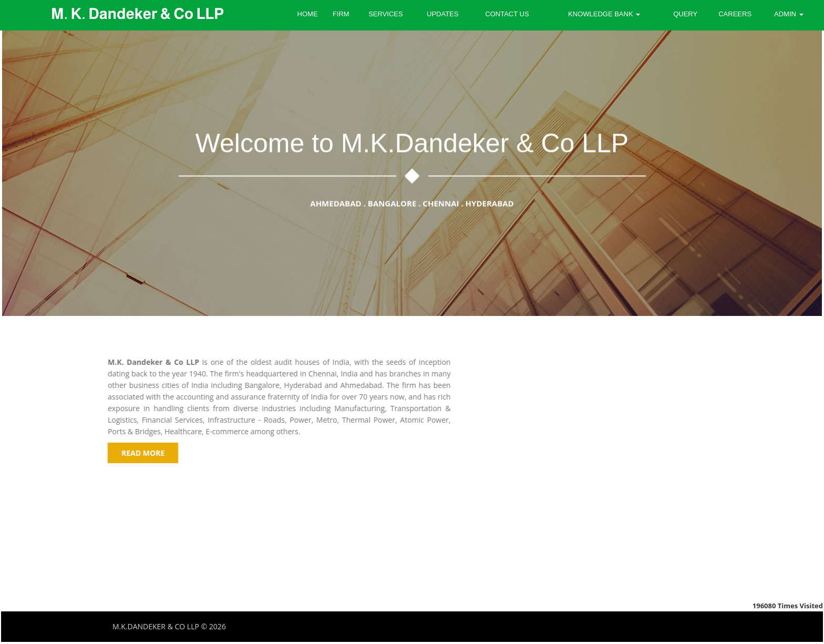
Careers (735, 14)
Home (308, 14)
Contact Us (507, 14)
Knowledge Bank (604, 14)
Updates (442, 14)
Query (685, 14)
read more (127, 453)
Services (386, 14)
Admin (789, 14)
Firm (341, 14)
